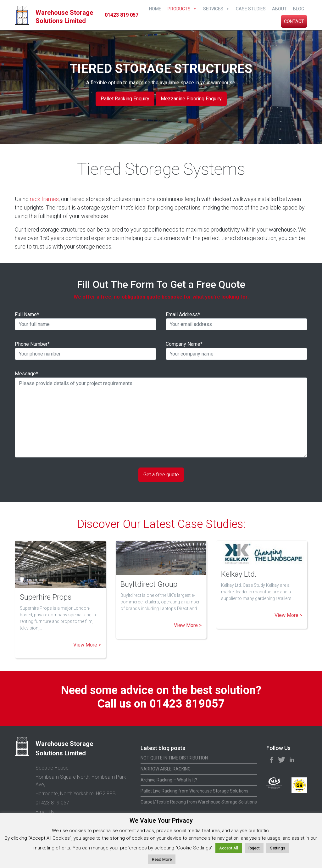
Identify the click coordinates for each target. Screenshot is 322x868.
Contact (294, 21)
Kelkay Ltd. (239, 574)
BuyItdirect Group (149, 584)
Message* (161, 414)
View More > (87, 645)
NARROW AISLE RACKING (166, 769)
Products (179, 9)
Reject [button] (254, 848)
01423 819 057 (122, 15)
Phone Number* (86, 350)
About (279, 9)
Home (155, 9)
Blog (299, 9)
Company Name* (236, 350)
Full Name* (86, 321)
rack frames (44, 199)
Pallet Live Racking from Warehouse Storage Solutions (194, 791)
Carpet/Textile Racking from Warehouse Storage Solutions (199, 802)
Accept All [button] (229, 848)
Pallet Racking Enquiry (125, 99)
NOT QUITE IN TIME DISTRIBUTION (174, 758)
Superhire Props (46, 597)
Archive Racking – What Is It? (169, 780)
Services (213, 9)
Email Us (45, 812)
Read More (162, 859)
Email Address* (236, 321)
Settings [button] (278, 848)
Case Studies (251, 9)
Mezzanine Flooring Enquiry (191, 99)
